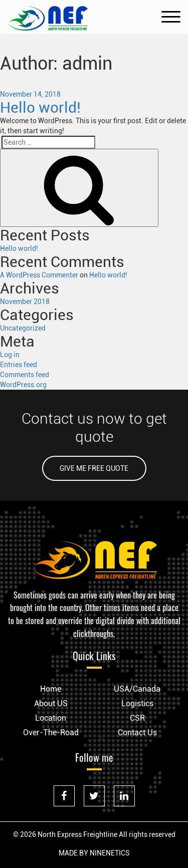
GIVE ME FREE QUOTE (94, 468)
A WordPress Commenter (39, 275)
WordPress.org (23, 385)
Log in (10, 355)
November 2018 (25, 302)
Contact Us (137, 733)
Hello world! (40, 107)
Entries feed (19, 365)
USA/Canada (137, 689)
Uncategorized (23, 328)
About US (51, 703)
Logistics (137, 703)
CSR (137, 718)
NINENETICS (110, 853)
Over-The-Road (51, 733)
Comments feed (25, 375)
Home (51, 689)
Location (51, 718)
